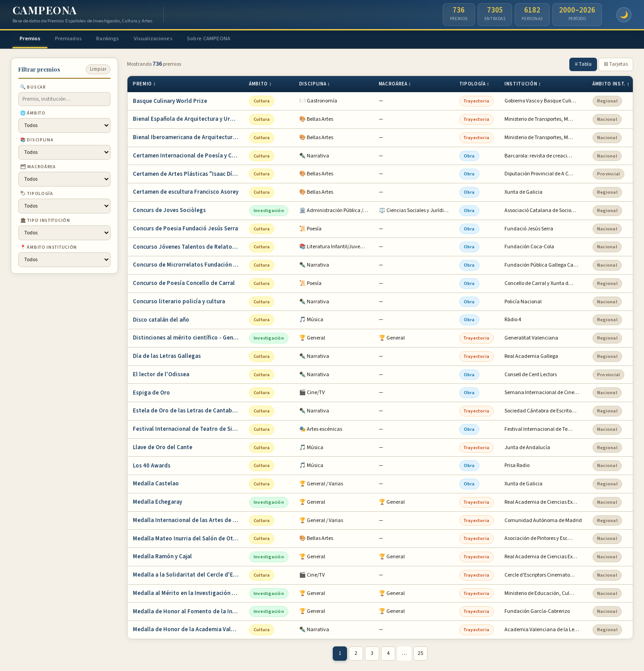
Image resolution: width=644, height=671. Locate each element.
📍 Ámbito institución (49, 249)
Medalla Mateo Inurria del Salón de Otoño (188, 539)
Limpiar (98, 70)
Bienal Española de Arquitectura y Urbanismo (188, 120)
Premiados (76, 39)
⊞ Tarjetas (616, 66)
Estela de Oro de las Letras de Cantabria (186, 412)
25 (420, 655)
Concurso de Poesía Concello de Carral (184, 285)
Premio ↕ (144, 85)
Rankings (119, 39)
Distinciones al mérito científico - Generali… (188, 339)
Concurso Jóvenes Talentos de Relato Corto (188, 248)
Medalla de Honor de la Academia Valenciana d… (188, 631)
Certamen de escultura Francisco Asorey (186, 193)
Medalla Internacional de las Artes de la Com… (188, 521)
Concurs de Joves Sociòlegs (169, 212)
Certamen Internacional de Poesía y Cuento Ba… (188, 157)
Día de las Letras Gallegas (167, 357)
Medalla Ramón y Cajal (162, 558)
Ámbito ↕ (261, 85)
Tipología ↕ (475, 85)
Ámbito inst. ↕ (611, 85)
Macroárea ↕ (395, 85)
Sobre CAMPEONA (230, 39)
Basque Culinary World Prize (170, 102)
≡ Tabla (583, 66)
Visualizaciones (169, 39)
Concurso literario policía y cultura (179, 302)
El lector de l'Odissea (161, 375)
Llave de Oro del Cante (163, 448)
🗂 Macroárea (38, 168)
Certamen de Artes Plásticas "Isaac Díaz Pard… (188, 175)
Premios (33, 39)
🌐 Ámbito (33, 115)
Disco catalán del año (161, 321)
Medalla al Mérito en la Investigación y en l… (188, 594)
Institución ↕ (523, 85)
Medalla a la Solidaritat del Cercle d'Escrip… (188, 576)
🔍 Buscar (33, 89)
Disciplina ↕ (315, 85)
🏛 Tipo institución (45, 222)
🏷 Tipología (37, 195)
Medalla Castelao (156, 485)
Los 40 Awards (152, 467)
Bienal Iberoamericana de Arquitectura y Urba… (188, 139)
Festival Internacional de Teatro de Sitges (188, 430)
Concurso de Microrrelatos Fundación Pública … (188, 266)
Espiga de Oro (151, 394)
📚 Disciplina (37, 141)
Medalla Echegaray (157, 503)
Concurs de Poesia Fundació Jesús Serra (185, 229)
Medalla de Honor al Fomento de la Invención (188, 612)
